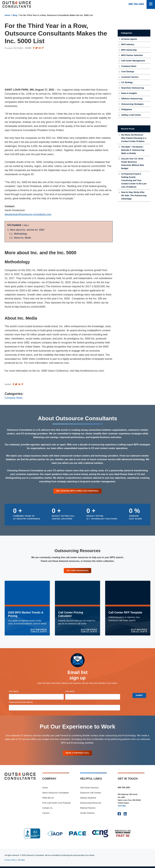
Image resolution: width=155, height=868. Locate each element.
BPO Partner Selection (132, 55)
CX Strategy (127, 82)
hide (26, 225)
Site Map (21, 861)
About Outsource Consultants (56, 794)
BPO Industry (128, 44)
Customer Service (130, 77)
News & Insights (129, 93)
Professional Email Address (25, 703)
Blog (15, 15)
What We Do (48, 799)
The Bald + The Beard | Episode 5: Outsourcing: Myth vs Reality (133, 150)
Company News (14, 398)
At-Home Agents (129, 39)
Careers (46, 814)
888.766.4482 (136, 4)
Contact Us (47, 809)
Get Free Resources (77, 571)
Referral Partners (88, 809)
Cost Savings (128, 71)
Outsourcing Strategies (132, 104)
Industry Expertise (88, 799)
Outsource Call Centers (91, 794)
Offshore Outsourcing (132, 99)
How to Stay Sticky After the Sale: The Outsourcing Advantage (134, 195)
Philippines (127, 109)
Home (7, 15)
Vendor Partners (87, 814)
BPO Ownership (129, 50)
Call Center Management (133, 61)
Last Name (74, 692)
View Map (122, 807)
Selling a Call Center (131, 115)
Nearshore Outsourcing (133, 88)
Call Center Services (89, 789)
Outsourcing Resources (91, 804)
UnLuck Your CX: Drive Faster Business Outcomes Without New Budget (133, 164)
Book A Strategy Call (78, 754)
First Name (18, 692)
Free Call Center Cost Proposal (56, 804)
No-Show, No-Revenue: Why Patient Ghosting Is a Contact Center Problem (134, 138)
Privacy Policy (10, 861)
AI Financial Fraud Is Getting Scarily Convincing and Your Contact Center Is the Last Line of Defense (134, 180)
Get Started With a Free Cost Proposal (78, 491)
